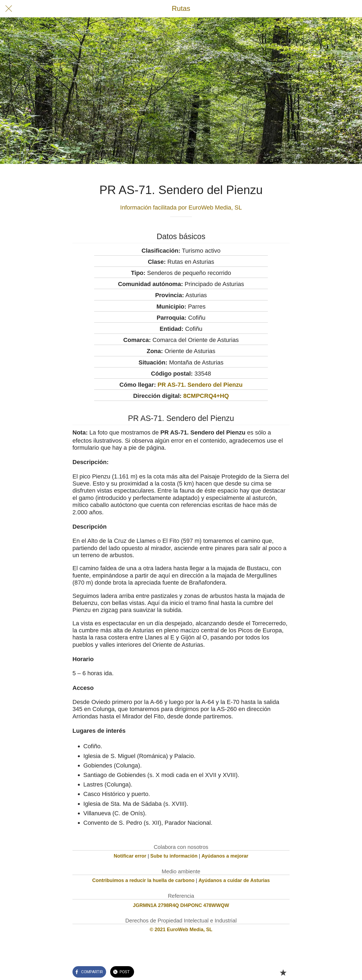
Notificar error (130, 856)
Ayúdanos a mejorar (225, 856)
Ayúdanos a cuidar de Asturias (234, 880)
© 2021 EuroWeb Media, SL (181, 930)
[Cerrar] (9, 9)
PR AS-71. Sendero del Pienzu (200, 385)
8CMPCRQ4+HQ (206, 396)
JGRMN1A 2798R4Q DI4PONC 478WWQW (181, 905)
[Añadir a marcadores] (283, 972)
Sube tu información (174, 856)
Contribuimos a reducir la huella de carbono (143, 880)
